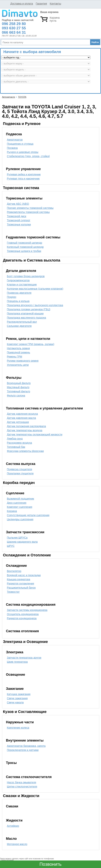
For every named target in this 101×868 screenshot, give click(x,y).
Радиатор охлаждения (21, 583)
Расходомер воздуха (19, 443)
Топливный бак (16, 447)
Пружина (12, 148)
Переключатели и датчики (23, 750)
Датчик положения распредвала (26, 426)
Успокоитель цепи (18, 365)
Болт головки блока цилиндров (26, 276)
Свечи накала (15, 702)
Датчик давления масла (21, 418)
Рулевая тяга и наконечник (23, 179)
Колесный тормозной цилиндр (25, 247)
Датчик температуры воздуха (25, 430)
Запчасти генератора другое (24, 658)
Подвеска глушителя (19, 469)
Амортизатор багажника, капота (26, 746)
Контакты (55, 4)
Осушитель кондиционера (23, 614)
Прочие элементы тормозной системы (30, 208)
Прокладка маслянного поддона (27, 318)
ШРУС (11, 546)
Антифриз (13, 826)
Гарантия (41, 4)
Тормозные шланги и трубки (24, 251)
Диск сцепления (17, 503)
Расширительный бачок (21, 588)
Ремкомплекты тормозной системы (28, 212)
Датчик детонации (18, 422)
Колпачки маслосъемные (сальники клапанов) (35, 289)
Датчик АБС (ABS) (18, 204)
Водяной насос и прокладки (24, 575)
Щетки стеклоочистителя (22, 787)
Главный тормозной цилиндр (25, 243)
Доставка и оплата (22, 4)
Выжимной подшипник (21, 499)
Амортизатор (15, 140)
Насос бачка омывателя (22, 782)
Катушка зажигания (19, 694)
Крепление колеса (18, 728)
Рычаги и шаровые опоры (23, 152)
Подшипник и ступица (20, 144)
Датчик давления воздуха (22, 414)
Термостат (13, 592)
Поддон (12, 297)
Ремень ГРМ (15, 357)
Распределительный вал (22, 322)
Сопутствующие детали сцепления (28, 515)
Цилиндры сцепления (20, 519)
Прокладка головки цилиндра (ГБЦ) (29, 309)
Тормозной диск (17, 216)
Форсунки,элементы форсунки (25, 451)
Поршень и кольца (18, 301)
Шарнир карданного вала (22, 542)
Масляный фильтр (18, 387)
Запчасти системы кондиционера (27, 610)
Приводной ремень (19, 352)
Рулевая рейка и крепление (24, 174)
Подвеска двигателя (19, 293)
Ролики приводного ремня (23, 361)
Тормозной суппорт (19, 220)
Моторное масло (17, 844)
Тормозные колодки (19, 224)
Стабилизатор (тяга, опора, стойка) (28, 156)
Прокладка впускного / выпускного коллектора (35, 305)
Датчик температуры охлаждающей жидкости (35, 434)
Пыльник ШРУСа (17, 538)
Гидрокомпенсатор (18, 280)
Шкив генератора (17, 662)
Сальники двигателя (19, 326)
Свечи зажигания (17, 698)
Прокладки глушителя (20, 473)
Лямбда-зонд (15, 439)
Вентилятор (14, 571)
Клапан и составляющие (22, 285)
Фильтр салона (16, 396)
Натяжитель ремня (18, 348)
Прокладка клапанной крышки (25, 313)
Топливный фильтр (19, 391)
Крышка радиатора (19, 579)
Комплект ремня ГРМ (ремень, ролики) (31, 344)
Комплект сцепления (20, 507)
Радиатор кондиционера (22, 618)
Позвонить (50, 864)
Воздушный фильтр (19, 383)
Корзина (12, 511)
